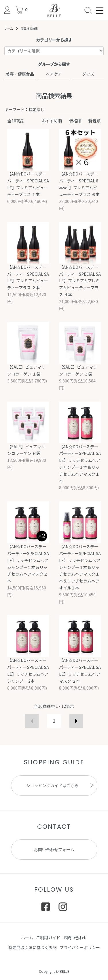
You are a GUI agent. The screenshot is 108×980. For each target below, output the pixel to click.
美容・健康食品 (20, 74)
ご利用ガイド (48, 938)
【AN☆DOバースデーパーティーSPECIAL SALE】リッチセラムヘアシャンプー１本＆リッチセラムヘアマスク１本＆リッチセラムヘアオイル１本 (80, 567)
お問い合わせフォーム (54, 850)
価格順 (75, 121)
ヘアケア (54, 74)
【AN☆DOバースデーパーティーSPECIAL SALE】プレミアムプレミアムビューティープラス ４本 (80, 281)
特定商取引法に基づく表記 (33, 947)
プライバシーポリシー (80, 947)
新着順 (94, 121)
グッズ (88, 74)
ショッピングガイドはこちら (52, 785)
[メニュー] (99, 10)
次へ (76, 721)
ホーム (9, 28)
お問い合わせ (75, 938)
